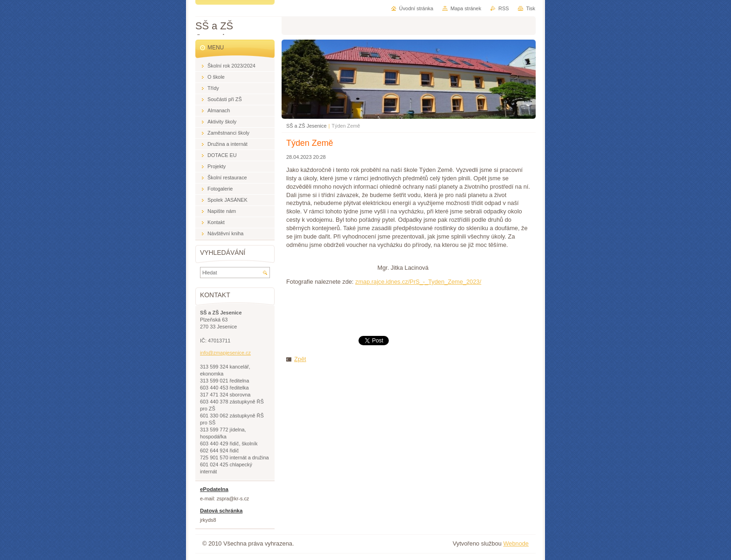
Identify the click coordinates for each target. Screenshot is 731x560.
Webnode (516, 543)
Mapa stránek (466, 8)
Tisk (531, 8)
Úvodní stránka (416, 8)
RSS (503, 8)
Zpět (300, 359)
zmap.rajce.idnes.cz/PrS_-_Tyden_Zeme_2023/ (418, 282)
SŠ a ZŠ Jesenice (306, 126)
